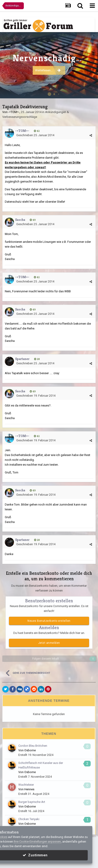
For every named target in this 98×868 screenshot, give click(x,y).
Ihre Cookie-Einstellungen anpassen (37, 842)
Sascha (20, 220)
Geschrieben (35, 135)
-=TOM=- (14, 112)
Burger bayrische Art (32, 802)
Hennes (29, 789)
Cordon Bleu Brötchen (33, 746)
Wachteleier (26, 785)
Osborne (30, 750)
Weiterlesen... (48, 75)
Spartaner (22, 359)
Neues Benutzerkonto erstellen (49, 621)
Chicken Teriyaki (29, 819)
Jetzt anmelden (49, 643)
